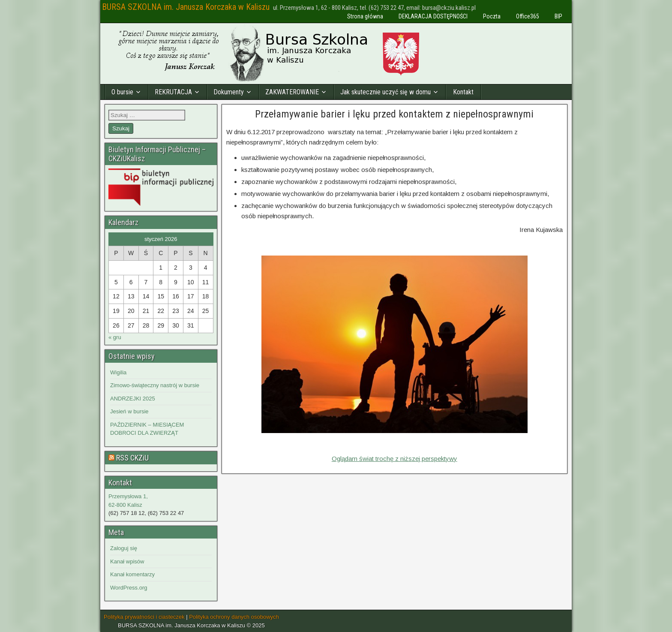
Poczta (492, 16)
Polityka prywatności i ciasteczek (144, 617)
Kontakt (463, 92)
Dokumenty (229, 92)
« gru (115, 337)
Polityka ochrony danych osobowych (234, 617)
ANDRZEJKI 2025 (133, 399)
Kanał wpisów (127, 561)
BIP (558, 16)
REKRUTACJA (173, 92)
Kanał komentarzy (132, 574)
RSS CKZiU (132, 458)
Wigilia (118, 372)
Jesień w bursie (129, 411)
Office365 (528, 16)
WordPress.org (129, 588)
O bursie (122, 92)
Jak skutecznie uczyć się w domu (385, 92)
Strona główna (365, 16)
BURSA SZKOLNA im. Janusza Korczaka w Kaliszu (186, 7)
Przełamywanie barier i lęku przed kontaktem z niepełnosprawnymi (394, 114)
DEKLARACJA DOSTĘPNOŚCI (433, 16)
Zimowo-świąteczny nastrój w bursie (155, 385)
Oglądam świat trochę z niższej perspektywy (394, 459)
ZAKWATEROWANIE (292, 92)
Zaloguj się (124, 548)
